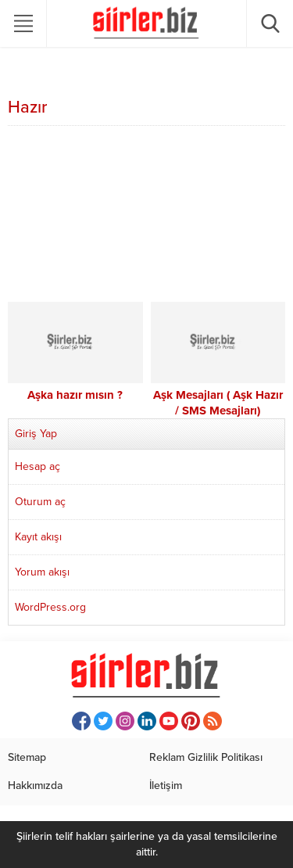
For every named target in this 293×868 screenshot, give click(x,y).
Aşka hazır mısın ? (75, 395)
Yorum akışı (42, 572)
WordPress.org (50, 607)
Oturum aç (40, 502)
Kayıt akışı (38, 537)
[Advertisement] (146, 216)
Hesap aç (38, 466)
